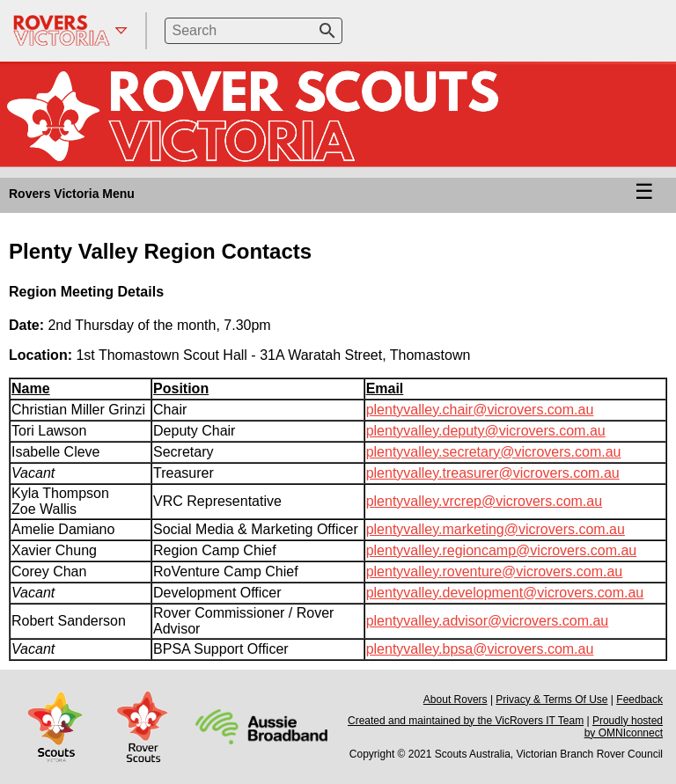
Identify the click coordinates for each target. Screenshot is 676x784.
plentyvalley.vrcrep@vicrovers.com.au (484, 501)
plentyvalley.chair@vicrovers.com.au (480, 410)
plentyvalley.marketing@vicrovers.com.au (496, 529)
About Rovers (456, 700)
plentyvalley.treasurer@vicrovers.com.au (493, 473)
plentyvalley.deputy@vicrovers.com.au (486, 431)
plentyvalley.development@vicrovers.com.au (505, 593)
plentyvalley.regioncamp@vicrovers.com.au (502, 550)
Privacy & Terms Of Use (551, 700)
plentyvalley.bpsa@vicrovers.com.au (480, 649)
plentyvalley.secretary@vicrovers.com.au (494, 452)
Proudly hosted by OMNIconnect (624, 727)
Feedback (639, 700)
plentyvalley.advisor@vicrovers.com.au (488, 621)
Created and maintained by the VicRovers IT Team (466, 721)
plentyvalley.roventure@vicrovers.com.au (495, 572)
